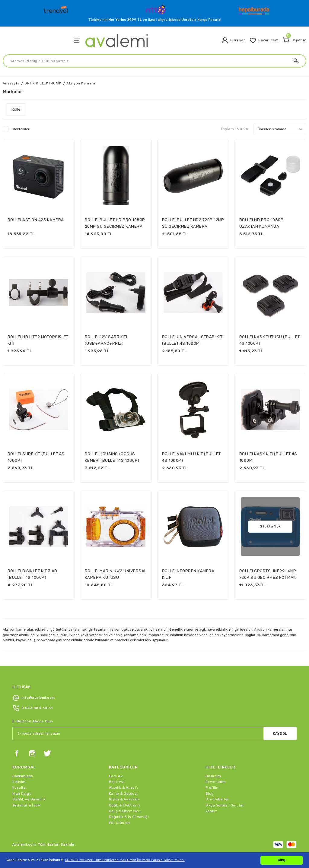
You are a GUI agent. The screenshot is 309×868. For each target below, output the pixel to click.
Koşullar (20, 787)
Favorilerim (216, 782)
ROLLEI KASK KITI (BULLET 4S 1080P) (268, 457)
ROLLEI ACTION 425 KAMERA (36, 220)
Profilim (213, 787)
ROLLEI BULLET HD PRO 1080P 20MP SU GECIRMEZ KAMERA (115, 223)
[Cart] (294, 40)
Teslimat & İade (26, 805)
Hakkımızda (23, 776)
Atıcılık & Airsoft (123, 787)
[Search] (154, 61)
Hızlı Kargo (22, 794)
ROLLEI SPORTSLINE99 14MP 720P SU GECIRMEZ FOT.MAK (268, 574)
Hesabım (213, 776)
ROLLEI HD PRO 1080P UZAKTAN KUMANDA (261, 223)
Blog (210, 794)
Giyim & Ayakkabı (124, 799)
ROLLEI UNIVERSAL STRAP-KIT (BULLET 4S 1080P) (192, 340)
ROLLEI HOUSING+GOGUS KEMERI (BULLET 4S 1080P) (112, 457)
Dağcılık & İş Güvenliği (129, 817)
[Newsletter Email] (154, 733)
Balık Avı (117, 782)
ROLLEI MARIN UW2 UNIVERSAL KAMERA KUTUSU (116, 574)
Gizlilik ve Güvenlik (29, 799)
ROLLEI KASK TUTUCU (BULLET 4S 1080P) (269, 340)
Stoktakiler (21, 129)
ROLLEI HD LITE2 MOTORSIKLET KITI (38, 340)
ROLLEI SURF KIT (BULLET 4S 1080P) (36, 457)
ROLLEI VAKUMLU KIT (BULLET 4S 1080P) (191, 457)
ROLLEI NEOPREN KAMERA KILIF (188, 574)
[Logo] (56, 8)
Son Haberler (217, 799)
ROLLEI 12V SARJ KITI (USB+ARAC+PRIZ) (106, 340)
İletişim (19, 782)
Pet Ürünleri (119, 823)
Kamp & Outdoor (124, 794)
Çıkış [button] (282, 860)
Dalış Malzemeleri (125, 811)
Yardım (212, 811)
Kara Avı (116, 776)
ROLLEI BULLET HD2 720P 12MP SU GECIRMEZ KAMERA (193, 223)
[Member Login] (233, 40)
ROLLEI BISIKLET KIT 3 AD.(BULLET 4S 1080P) (33, 574)
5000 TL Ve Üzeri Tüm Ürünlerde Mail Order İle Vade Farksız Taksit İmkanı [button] (125, 860)
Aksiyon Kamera (81, 83)
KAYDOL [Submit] (280, 733)
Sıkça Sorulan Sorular (225, 805)
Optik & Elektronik (125, 805)
